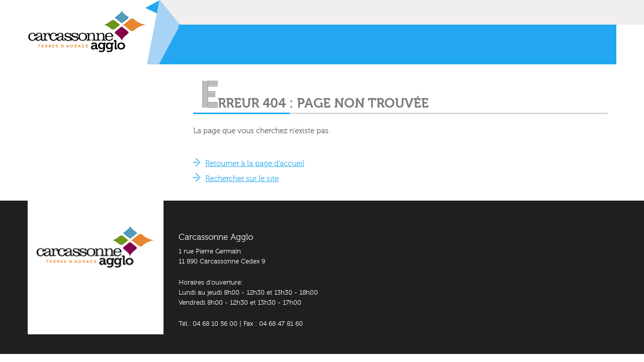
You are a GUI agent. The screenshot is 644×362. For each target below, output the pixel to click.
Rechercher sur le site (242, 179)
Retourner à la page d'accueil (255, 164)
